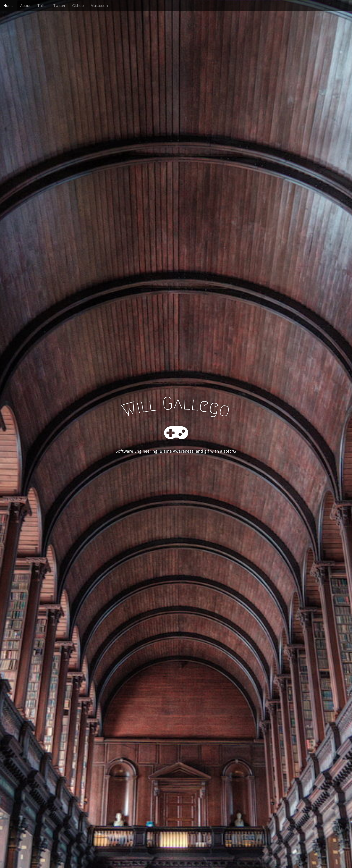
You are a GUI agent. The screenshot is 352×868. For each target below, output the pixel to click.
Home (8, 6)
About (25, 6)
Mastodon (99, 6)
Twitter (59, 6)
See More (176, 469)
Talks (42, 6)
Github (78, 6)
